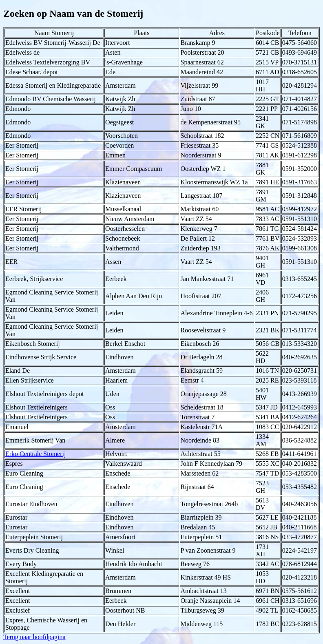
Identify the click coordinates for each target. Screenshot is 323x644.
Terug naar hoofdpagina (34, 637)
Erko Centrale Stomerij (35, 454)
